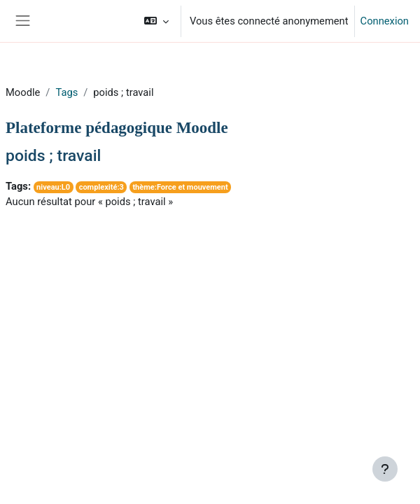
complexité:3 (101, 187)
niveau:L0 (53, 187)
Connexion (385, 21)
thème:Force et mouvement (180, 187)
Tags (66, 92)
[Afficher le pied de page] (385, 469)
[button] (156, 21)
